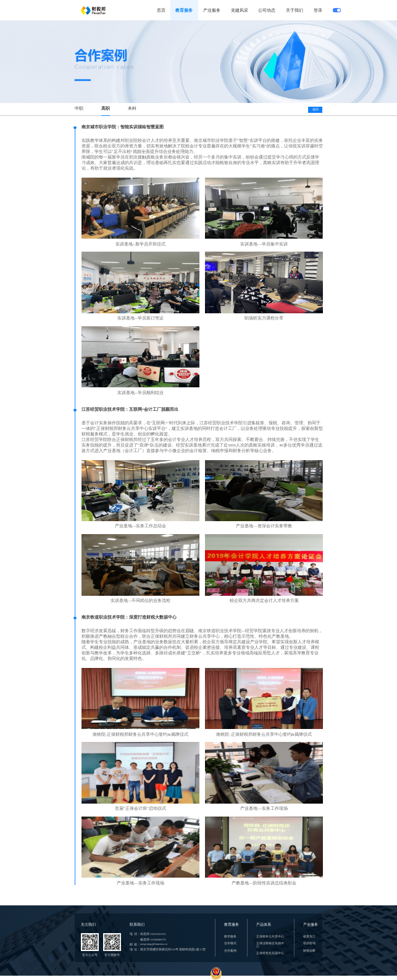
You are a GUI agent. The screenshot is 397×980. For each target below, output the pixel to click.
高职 (106, 108)
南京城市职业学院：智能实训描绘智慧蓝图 (123, 127)
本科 (132, 108)
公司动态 (267, 10)
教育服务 (184, 10)
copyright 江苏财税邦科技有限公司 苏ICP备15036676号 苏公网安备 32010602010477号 (198, 978)
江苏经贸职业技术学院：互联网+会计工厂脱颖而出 (130, 410)
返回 (316, 109)
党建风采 (240, 10)
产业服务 (212, 10)
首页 (161, 10)
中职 (79, 108)
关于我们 (295, 10)
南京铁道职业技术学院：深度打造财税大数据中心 (129, 617)
